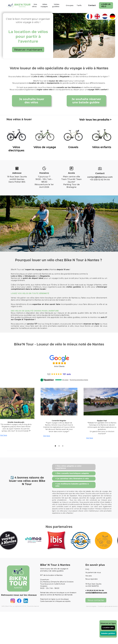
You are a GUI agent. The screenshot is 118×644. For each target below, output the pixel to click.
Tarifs (79, 5)
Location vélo (108, 628)
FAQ (87, 569)
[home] (19, 5)
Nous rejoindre (92, 579)
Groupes (70, 5)
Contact (92, 5)
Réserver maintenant (28, 50)
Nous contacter (96, 600)
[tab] (74, 467)
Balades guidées (108, 633)
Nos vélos (35, 5)
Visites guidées (56, 5)
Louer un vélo (106, 5)
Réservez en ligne (108, 623)
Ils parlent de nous (93, 572)
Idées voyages (44, 5)
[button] (54, 446)
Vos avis (89, 576)
